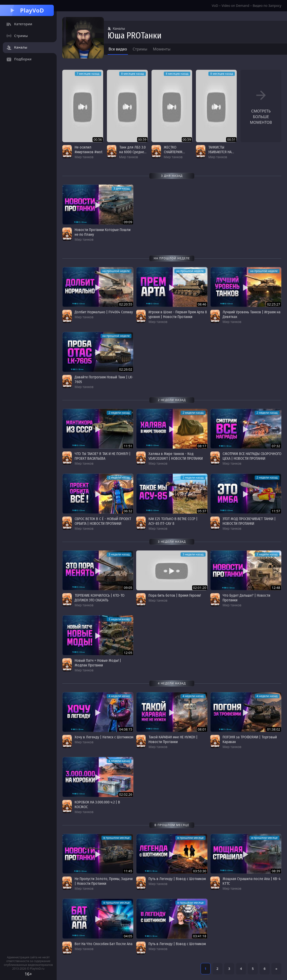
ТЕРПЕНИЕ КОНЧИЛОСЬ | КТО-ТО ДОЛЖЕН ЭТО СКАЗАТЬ (99, 598)
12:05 (128, 653)
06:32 (128, 511)
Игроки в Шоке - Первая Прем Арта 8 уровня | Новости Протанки (178, 314)
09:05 (128, 588)
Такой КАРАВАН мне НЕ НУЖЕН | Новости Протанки (173, 739)
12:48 (276, 588)
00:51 (231, 139)
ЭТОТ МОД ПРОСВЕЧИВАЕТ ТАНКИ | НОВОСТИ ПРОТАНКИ (249, 521)
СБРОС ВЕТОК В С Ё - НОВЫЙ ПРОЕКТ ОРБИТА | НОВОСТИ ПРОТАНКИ (103, 521)
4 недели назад (119, 696)
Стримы (140, 49)
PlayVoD (27, 10)
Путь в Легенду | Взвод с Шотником (177, 879)
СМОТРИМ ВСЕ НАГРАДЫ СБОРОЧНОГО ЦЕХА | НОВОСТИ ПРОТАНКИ (252, 456)
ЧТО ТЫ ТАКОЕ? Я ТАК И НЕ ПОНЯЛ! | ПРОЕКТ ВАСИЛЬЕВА (103, 456)
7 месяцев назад (88, 74)
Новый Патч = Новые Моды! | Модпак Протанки (98, 663)
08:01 (202, 729)
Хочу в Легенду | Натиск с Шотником (104, 737)
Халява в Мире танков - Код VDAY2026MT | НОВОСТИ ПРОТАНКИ (176, 456)
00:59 (142, 139)
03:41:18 (200, 936)
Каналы (116, 28)
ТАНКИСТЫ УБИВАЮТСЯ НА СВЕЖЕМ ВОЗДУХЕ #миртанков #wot (222, 154)
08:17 (202, 446)
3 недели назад (119, 554)
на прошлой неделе (116, 271)
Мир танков (84, 157)
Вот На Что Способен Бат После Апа (103, 944)
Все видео (118, 49)
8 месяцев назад (132, 74)
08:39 (276, 871)
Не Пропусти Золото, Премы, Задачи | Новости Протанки (104, 881)
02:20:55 (126, 304)
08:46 (202, 304)
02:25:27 (274, 304)
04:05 (128, 936)
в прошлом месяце (116, 838)
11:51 (128, 446)
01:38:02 (274, 729)
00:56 (98, 139)
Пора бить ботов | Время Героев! (175, 595)
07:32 (276, 446)
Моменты (162, 49)
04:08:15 (126, 729)
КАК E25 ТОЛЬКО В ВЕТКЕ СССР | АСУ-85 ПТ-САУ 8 (173, 521)
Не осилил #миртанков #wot (89, 150)
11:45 (128, 871)
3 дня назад (122, 188)
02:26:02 (126, 369)
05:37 (202, 511)
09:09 (128, 222)
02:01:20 (200, 588)
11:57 (276, 511)
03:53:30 (200, 871)
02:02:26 (126, 794)
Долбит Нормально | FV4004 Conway (104, 312)
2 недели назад (119, 413)
